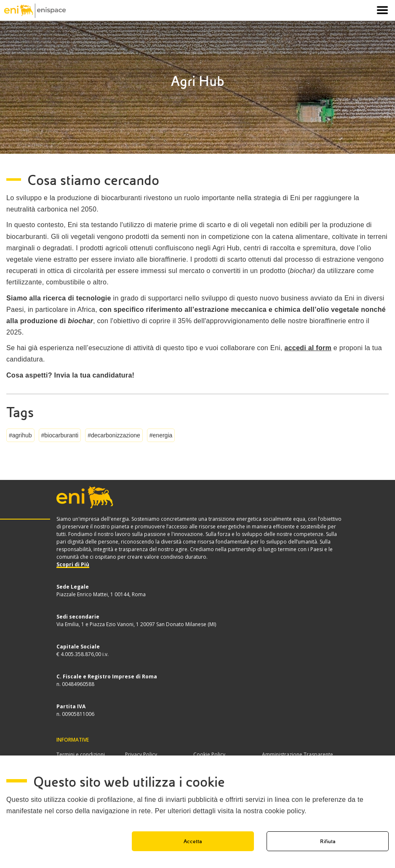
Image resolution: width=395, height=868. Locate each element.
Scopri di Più (73, 564)
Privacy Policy (141, 754)
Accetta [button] (193, 841)
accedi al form (308, 348)
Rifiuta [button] (328, 841)
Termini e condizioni (81, 754)
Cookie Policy (209, 754)
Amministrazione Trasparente (298, 754)
